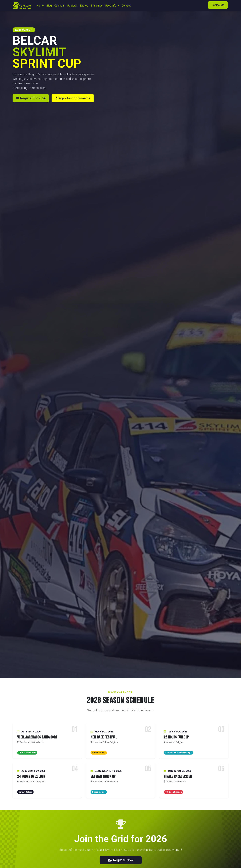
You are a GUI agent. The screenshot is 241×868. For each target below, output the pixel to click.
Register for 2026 (31, 98)
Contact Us (218, 5)
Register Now (121, 860)
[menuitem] (40, 6)
